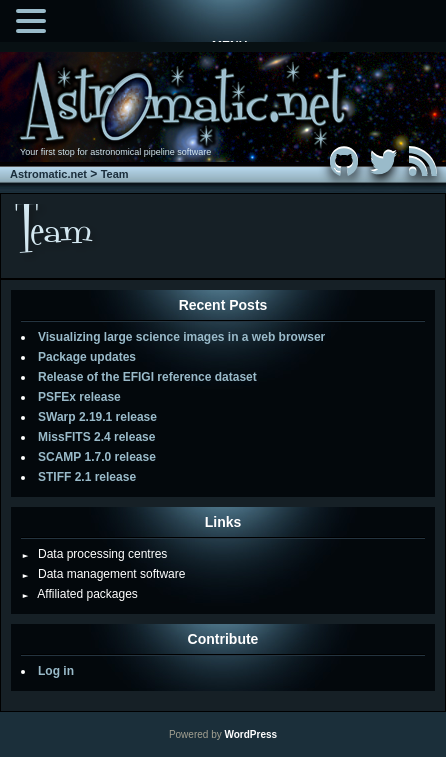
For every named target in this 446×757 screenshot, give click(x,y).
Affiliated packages (79, 594)
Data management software (103, 574)
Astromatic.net (48, 174)
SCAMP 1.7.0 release (97, 457)
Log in (56, 671)
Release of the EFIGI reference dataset (147, 377)
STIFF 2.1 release (87, 477)
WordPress (250, 734)
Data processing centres (94, 554)
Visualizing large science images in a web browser (181, 337)
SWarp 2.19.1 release (97, 417)
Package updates (87, 357)
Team (115, 174)
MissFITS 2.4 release (96, 437)
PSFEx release (79, 397)
